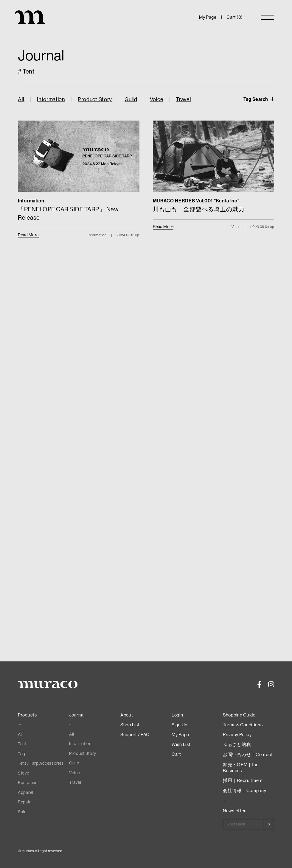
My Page (208, 17)
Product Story (95, 99)
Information (51, 99)
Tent (22, 744)
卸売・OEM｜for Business (240, 768)
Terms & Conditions (243, 725)
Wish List (181, 744)
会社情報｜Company (244, 790)
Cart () (235, 17)
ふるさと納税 (237, 744)
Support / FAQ (135, 734)
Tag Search (256, 99)
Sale (22, 812)
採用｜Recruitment (243, 780)
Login (177, 715)
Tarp (22, 754)
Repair (24, 802)
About (127, 715)
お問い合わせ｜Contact (248, 754)
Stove (24, 773)
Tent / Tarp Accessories (41, 763)
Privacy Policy (237, 734)
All (21, 99)
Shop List (130, 725)
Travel (183, 99)
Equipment (28, 783)
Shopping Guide (239, 715)
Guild (131, 99)
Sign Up (180, 725)
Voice (157, 99)
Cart (176, 754)
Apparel (26, 792)
